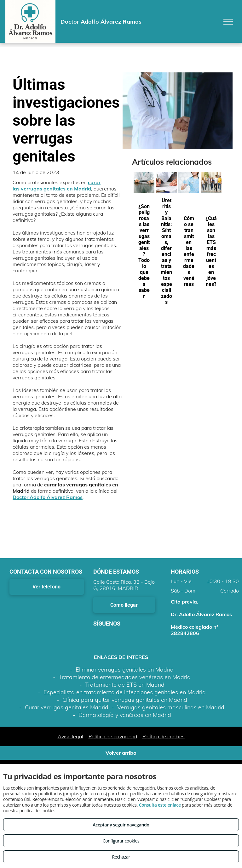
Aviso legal (70, 736)
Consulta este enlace (160, 805)
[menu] (228, 22)
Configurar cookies (121, 841)
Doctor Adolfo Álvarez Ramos (48, 497)
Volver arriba (121, 753)
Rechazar (121, 857)
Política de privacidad (113, 736)
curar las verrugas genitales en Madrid (57, 185)
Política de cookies (164, 736)
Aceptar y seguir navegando (121, 825)
